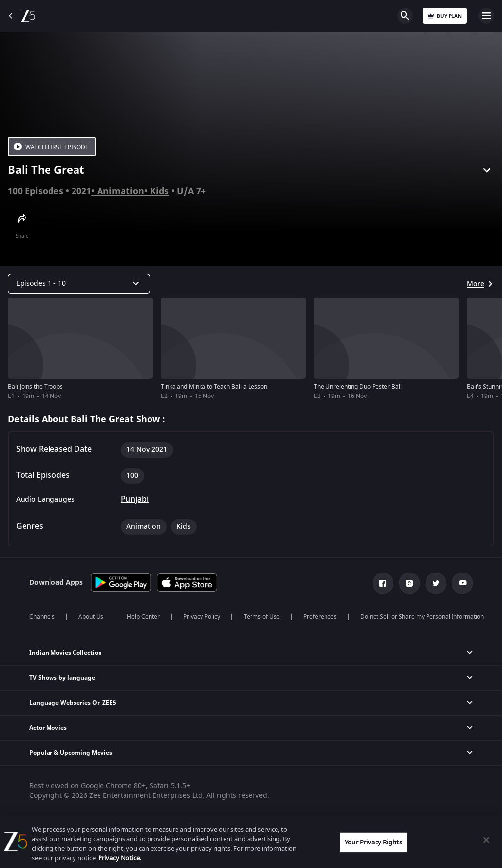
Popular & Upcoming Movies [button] (71, 753)
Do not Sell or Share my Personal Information (422, 617)
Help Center (143, 617)
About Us (91, 617)
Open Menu (486, 16)
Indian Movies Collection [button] (66, 653)
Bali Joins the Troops (35, 387)
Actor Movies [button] (48, 728)
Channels (42, 617)
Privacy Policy (202, 617)
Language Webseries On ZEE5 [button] (73, 703)
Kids (159, 191)
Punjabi (135, 499)
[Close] (486, 840)
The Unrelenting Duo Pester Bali (358, 387)
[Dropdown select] (79, 284)
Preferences (320, 617)
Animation (121, 191)
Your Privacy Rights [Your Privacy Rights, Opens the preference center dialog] (373, 842)
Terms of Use (262, 617)
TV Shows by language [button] (62, 678)
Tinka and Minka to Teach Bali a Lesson (214, 387)
